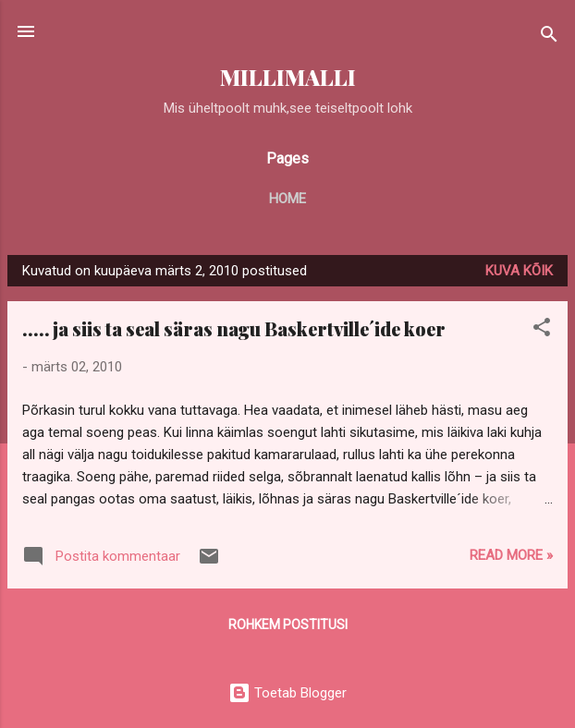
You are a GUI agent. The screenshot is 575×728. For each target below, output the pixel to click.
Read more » (511, 555)
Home (287, 199)
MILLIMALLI (288, 77)
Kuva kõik (519, 271)
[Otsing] (549, 37)
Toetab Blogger (287, 693)
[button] (542, 330)
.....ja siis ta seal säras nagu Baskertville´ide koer (234, 328)
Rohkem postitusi (288, 625)
